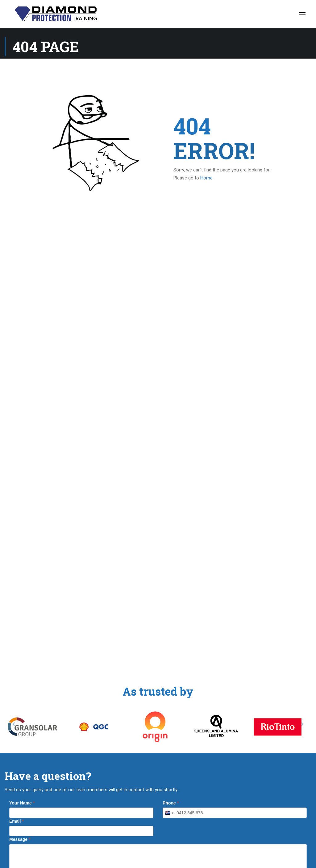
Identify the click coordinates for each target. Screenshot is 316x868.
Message (20, 839)
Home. (207, 178)
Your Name (22, 803)
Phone (171, 803)
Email (17, 821)
